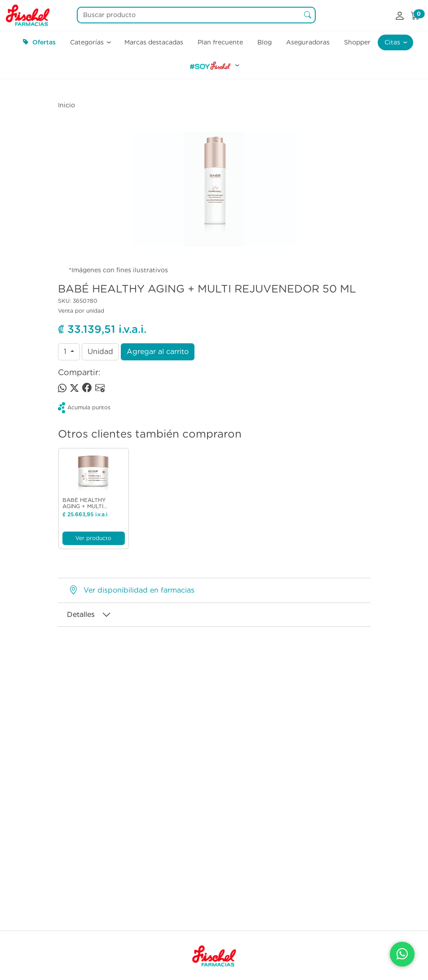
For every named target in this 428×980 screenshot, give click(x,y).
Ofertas (39, 42)
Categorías (88, 42)
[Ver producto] (94, 473)
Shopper (357, 42)
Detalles (81, 614)
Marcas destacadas (154, 42)
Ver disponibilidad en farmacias (139, 590)
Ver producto (93, 538)
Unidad (100, 352)
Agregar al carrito (158, 352)
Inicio (66, 105)
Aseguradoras (308, 42)
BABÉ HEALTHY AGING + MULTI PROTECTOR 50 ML (89, 506)
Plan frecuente (220, 42)
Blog (265, 42)
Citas (393, 42)
